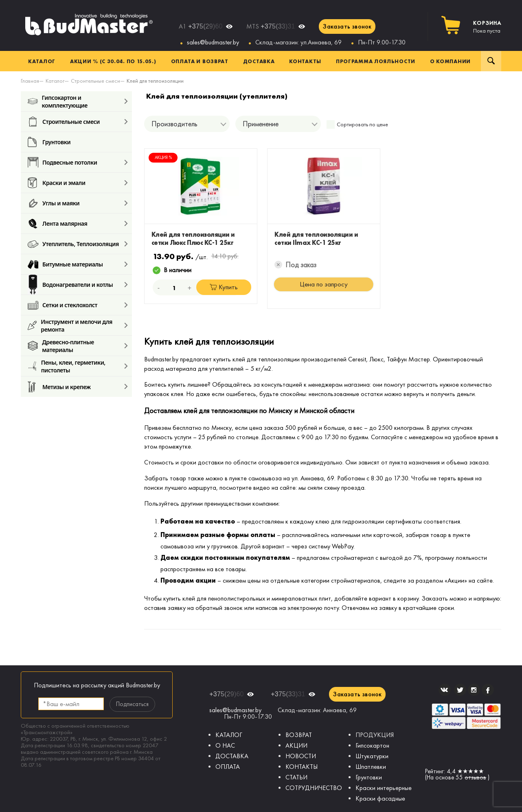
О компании (450, 61)
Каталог (42, 61)
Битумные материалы (65, 264)
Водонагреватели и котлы (70, 285)
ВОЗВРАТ (299, 735)
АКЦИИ (296, 745)
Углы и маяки (54, 203)
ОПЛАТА (228, 767)
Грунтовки (49, 142)
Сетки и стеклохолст (63, 305)
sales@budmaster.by (213, 42)
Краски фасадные (380, 798)
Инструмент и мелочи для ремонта (70, 325)
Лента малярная (57, 223)
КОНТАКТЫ (302, 767)
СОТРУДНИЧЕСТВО (314, 788)
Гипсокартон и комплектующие (58, 101)
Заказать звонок (347, 26)
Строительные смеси (64, 122)
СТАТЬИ (296, 777)
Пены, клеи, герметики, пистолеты (67, 366)
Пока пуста (487, 27)
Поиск (491, 61)
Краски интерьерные (384, 788)
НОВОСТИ (301, 756)
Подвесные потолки (62, 162)
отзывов (475, 777)
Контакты (305, 61)
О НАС (225, 745)
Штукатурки (372, 756)
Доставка (259, 61)
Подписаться (132, 704)
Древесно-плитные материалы (61, 346)
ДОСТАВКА (232, 756)
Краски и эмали (57, 183)
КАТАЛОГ (229, 735)
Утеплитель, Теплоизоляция (73, 244)
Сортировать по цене (362, 124)
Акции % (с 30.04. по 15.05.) (113, 61)
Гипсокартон (372, 745)
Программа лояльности (376, 61)
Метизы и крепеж (59, 387)
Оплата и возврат (200, 61)
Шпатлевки (371, 767)
